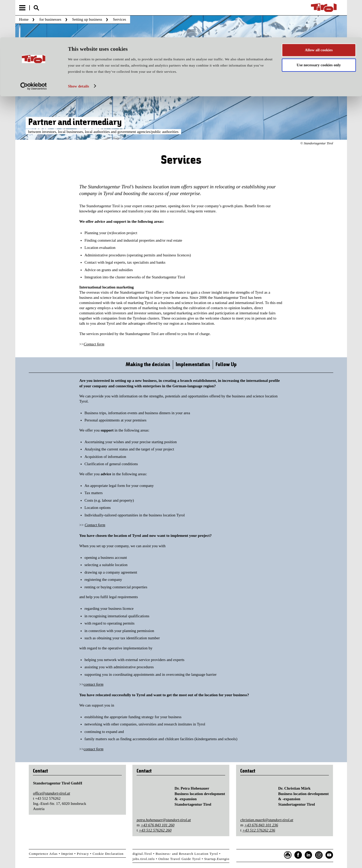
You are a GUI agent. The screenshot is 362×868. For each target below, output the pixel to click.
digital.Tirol (142, 854)
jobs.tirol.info (144, 859)
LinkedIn (309, 855)
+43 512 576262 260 (155, 830)
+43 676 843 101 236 (261, 825)
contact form (94, 684)
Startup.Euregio (217, 859)
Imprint (67, 854)
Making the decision (148, 365)
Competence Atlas (43, 854)
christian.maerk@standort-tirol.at (267, 820)
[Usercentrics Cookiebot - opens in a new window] (34, 49)
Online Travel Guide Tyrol (179, 859)
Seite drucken (288, 855)
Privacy (83, 854)
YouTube (329, 855)
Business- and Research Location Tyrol (187, 854)
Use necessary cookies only (319, 28)
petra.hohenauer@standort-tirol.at (164, 820)
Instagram (319, 855)
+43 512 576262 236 (259, 830)
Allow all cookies (319, 13)
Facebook (298, 855)
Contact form (94, 344)
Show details (79, 49)
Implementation (193, 365)
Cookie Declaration (108, 854)
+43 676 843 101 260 (158, 825)
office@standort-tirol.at (51, 793)
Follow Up (226, 365)
